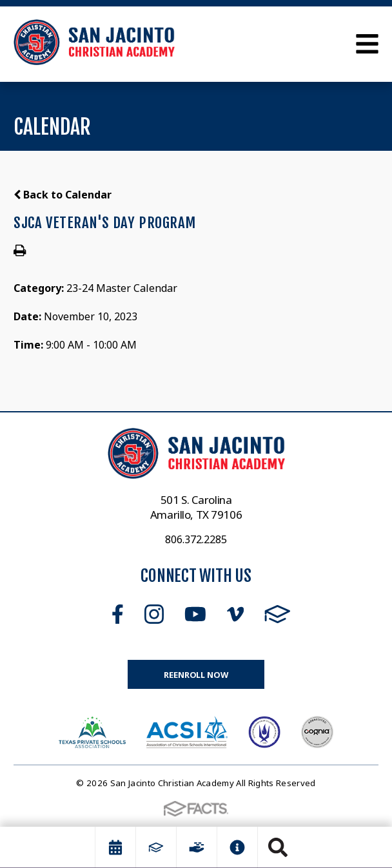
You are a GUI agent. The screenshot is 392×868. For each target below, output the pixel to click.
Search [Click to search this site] (278, 847)
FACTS (278, 614)
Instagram (154, 614)
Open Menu (367, 44)
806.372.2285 (196, 539)
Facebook (118, 614)
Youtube (195, 614)
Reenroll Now (196, 675)
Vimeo (235, 614)
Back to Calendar (63, 195)
